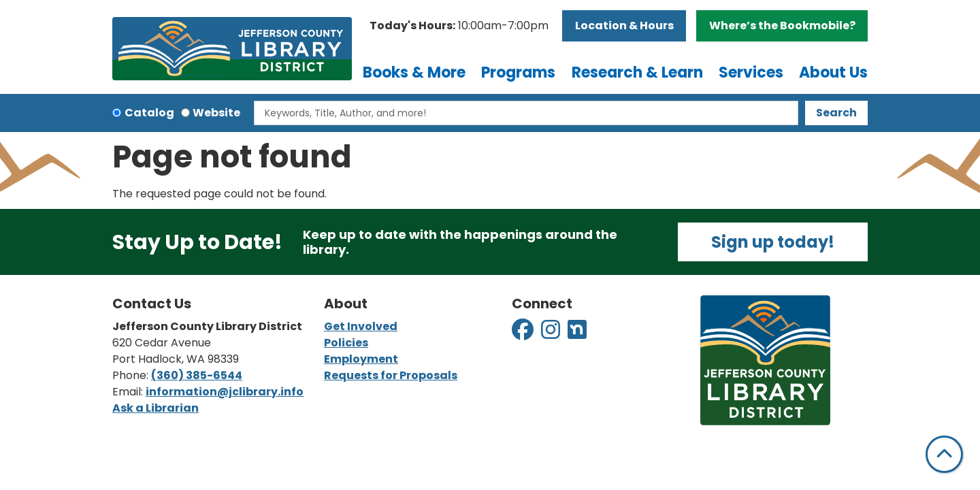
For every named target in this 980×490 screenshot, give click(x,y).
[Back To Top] (944, 454)
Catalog (149, 113)
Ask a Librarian (156, 408)
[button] (459, 26)
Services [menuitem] (751, 72)
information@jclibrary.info (225, 392)
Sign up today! (773, 242)
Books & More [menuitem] (414, 72)
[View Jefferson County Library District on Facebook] (524, 334)
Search (836, 113)
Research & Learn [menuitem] (637, 72)
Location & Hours (624, 26)
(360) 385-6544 (197, 375)
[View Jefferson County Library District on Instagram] (552, 334)
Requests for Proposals (391, 375)
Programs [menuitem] (518, 72)
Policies (346, 343)
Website (216, 113)
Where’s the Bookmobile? (782, 26)
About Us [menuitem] (833, 72)
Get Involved (361, 326)
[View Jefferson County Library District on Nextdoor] (577, 334)
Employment (361, 359)
